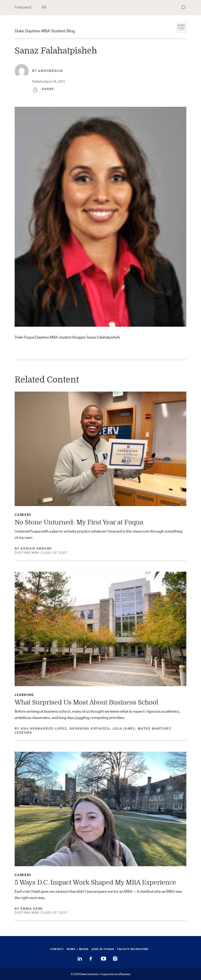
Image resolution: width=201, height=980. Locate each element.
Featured (23, 7)
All (44, 7)
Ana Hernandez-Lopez (44, 728)
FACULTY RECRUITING (133, 949)
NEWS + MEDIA (78, 949)
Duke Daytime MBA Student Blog (45, 31)
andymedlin (51, 71)
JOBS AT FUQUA (103, 949)
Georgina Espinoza (90, 728)
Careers (23, 515)
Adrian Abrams (36, 548)
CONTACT (57, 949)
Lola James (124, 728)
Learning (24, 695)
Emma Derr (32, 909)
